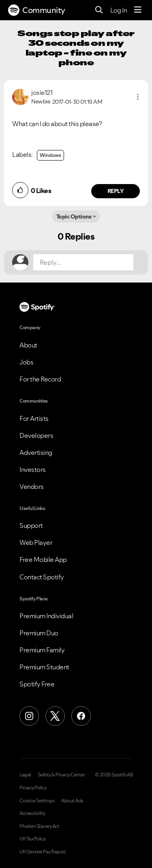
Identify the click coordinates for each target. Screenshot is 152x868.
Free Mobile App (43, 559)
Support (31, 525)
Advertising (36, 452)
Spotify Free (37, 684)
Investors (33, 469)
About (28, 345)
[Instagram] (29, 716)
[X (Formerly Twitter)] (55, 716)
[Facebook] (81, 716)
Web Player (36, 542)
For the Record (40, 379)
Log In (119, 10)
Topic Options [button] (74, 216)
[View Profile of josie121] (42, 92)
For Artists (34, 418)
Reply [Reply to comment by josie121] (116, 191)
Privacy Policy (33, 788)
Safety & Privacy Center (61, 775)
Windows (50, 155)
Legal (25, 775)
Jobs (26, 362)
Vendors (32, 487)
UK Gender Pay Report (43, 852)
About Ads (72, 801)
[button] (138, 97)
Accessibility (32, 813)
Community (37, 10)
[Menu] (138, 10)
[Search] (99, 10)
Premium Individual (46, 616)
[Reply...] (83, 262)
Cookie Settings (37, 801)
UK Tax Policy (33, 839)
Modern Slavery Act (39, 826)
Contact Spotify (42, 577)
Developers (36, 435)
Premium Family (42, 650)
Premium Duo (39, 633)
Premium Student (44, 667)
